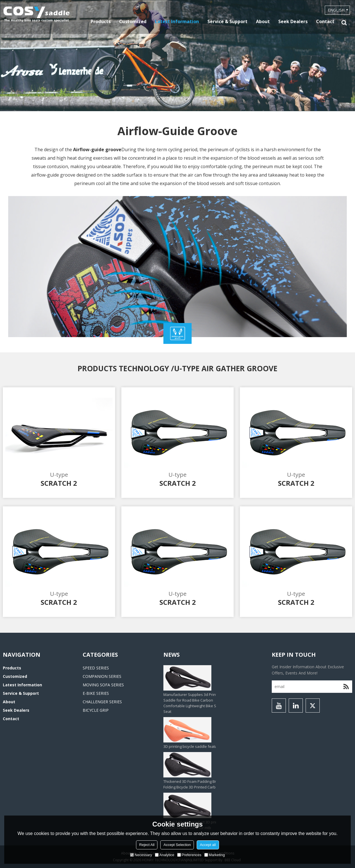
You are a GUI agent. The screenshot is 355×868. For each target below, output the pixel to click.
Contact (325, 21)
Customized (133, 21)
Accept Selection (177, 845)
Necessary (141, 855)
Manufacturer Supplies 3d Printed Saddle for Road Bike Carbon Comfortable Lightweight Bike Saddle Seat (195, 703)
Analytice (165, 855)
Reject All (147, 845)
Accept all (208, 845)
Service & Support (227, 21)
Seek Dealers (293, 21)
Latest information (177, 21)
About (263, 21)
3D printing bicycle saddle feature (192, 746)
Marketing (215, 855)
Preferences (189, 855)
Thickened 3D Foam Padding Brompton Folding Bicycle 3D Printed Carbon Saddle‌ (198, 784)
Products (101, 21)
